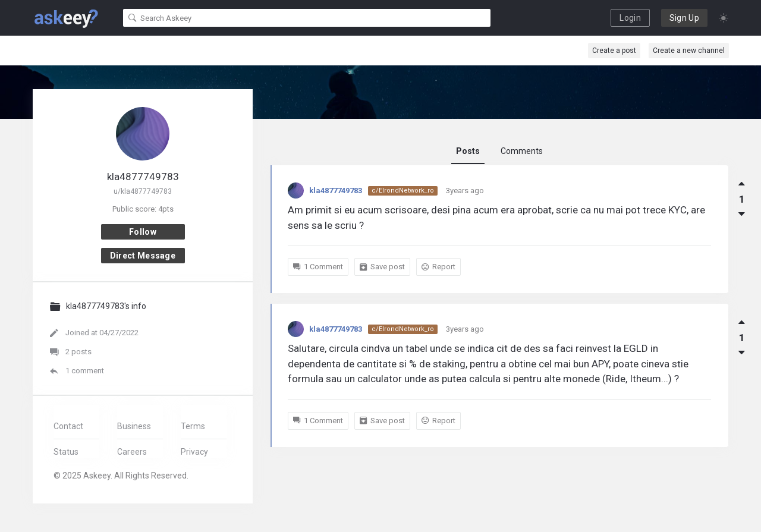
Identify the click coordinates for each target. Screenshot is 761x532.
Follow (143, 232)
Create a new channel (689, 51)
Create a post (614, 51)
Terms (193, 426)
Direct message (143, 256)
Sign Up (684, 18)
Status (66, 452)
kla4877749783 (336, 191)
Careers (132, 452)
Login (630, 18)
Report (438, 267)
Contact (68, 426)
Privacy (194, 452)
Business (134, 426)
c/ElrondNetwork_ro (403, 191)
